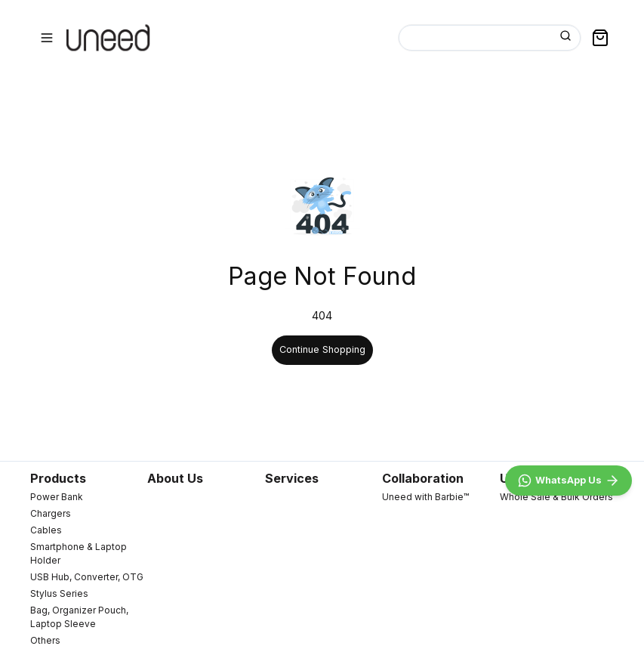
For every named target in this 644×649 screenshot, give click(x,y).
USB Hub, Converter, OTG (87, 577)
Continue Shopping (322, 349)
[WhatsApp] (569, 481)
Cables (46, 530)
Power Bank (57, 497)
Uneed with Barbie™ (425, 497)
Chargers (51, 513)
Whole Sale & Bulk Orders (556, 497)
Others (45, 640)
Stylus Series (59, 593)
